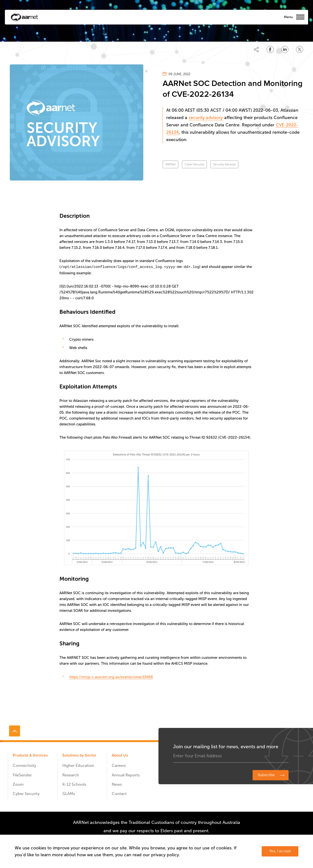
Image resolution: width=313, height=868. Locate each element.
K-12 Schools (74, 784)
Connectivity (24, 765)
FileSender (22, 775)
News (117, 784)
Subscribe (266, 775)
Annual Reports (126, 775)
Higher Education (78, 765)
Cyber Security (194, 164)
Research (71, 775)
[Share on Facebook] (270, 49)
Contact (119, 793)
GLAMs (69, 793)
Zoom (18, 784)
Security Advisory (224, 164)
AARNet (170, 164)
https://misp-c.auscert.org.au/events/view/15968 (111, 677)
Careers (119, 765)
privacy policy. (166, 855)
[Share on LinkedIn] (285, 49)
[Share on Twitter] (300, 49)
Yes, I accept (280, 851)
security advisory (206, 118)
